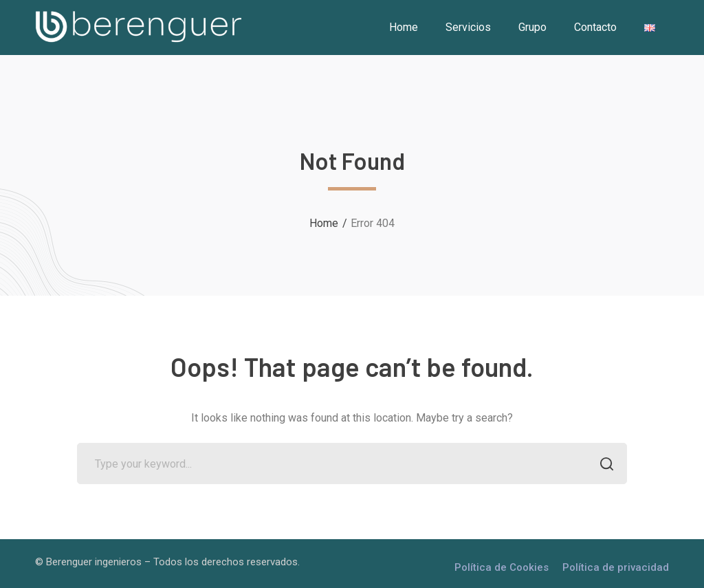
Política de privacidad (616, 567)
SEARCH (603, 465)
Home (324, 223)
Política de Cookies (502, 567)
